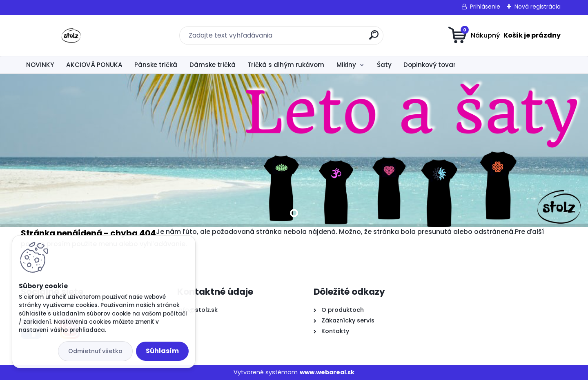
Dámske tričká (213, 65)
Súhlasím (162, 351)
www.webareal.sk (327, 372)
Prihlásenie (485, 7)
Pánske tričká (156, 65)
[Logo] (71, 36)
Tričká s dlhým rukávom (286, 65)
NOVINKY (40, 65)
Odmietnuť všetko (95, 351)
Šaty (384, 65)
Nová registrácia (538, 7)
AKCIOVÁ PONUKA (94, 65)
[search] (374, 38)
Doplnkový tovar (430, 65)
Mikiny (346, 65)
